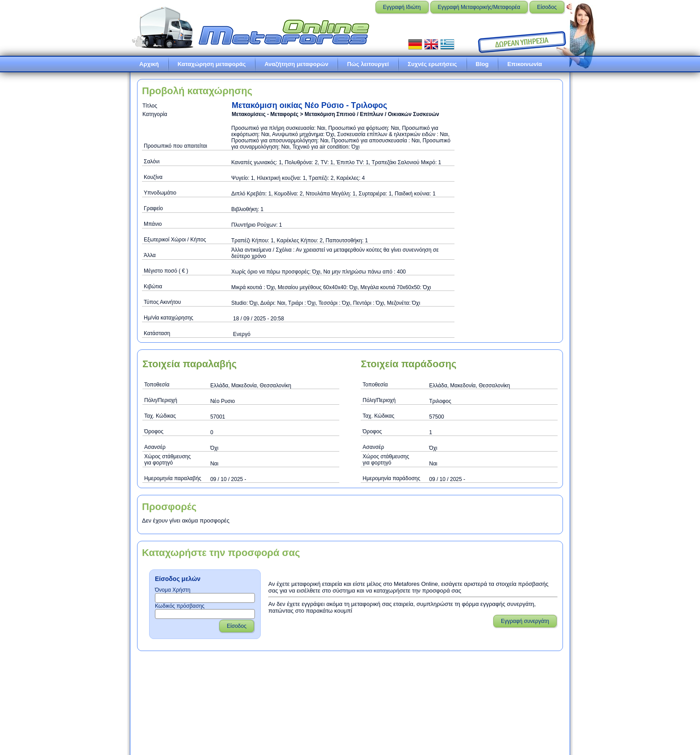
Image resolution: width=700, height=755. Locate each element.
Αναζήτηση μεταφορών (296, 64)
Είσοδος (547, 7)
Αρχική (149, 64)
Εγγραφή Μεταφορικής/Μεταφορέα (479, 7)
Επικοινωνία (525, 64)
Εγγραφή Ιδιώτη (402, 7)
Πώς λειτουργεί (368, 64)
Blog (482, 64)
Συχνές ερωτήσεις (432, 64)
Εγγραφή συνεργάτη (525, 621)
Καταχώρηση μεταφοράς (212, 64)
